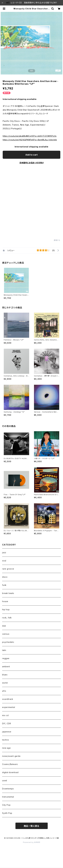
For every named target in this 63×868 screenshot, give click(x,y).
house (5, 601)
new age (6, 748)
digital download (10, 772)
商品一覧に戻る (32, 826)
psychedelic (8, 642)
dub (4, 626)
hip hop (6, 609)
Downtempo (8, 789)
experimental (9, 707)
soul (4, 561)
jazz (4, 552)
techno (6, 740)
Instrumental (8, 797)
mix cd (5, 715)
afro (4, 691)
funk (4, 585)
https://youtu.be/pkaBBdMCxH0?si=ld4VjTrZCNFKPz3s (30, 136)
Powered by (32, 842)
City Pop (6, 805)
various (6, 634)
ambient (6, 666)
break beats (8, 593)
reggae (6, 658)
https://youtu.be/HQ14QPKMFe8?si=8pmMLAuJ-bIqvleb (30, 140)
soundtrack (8, 699)
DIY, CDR (7, 723)
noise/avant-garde (11, 756)
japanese (7, 732)
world (5, 683)
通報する (57, 240)
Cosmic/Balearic (10, 764)
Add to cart (31, 155)
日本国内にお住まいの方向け (32, 163)
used (5, 780)
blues (5, 675)
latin (4, 650)
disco (5, 577)
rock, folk (7, 618)
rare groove (8, 569)
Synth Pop (7, 813)
